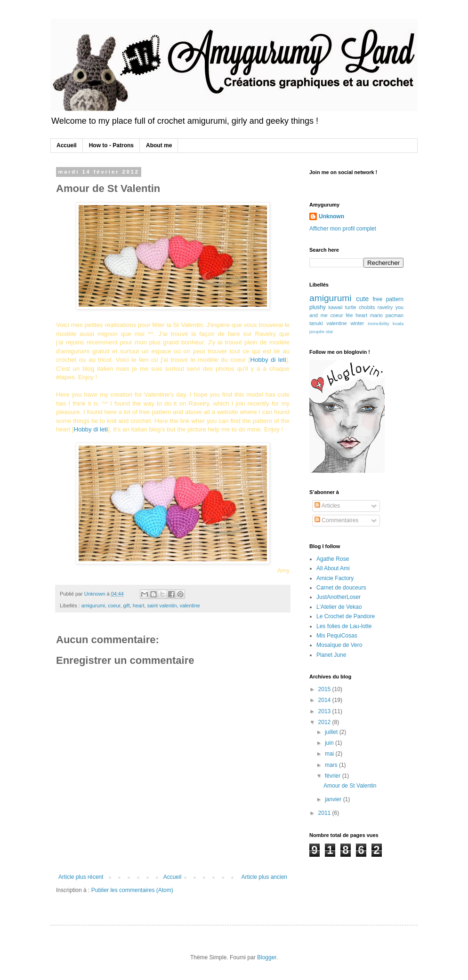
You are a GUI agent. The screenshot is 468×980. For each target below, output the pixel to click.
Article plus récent (81, 877)
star (330, 331)
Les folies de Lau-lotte (344, 626)
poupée (317, 331)
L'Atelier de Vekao (339, 607)
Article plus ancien (264, 877)
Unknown (331, 216)
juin (330, 743)
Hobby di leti (268, 360)
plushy (318, 307)
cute (362, 299)
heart (139, 606)
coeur (114, 606)
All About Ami (333, 568)
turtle (351, 307)
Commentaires (336, 520)
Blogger (267, 957)
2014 (325, 700)
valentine (190, 606)
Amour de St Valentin (350, 786)
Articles (327, 506)
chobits (367, 307)
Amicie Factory (335, 578)
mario (376, 315)
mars (332, 765)
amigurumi (93, 606)
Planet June (331, 655)
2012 (325, 722)
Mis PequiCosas (337, 636)
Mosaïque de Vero (339, 645)
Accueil (67, 145)
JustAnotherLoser (339, 597)
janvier (334, 799)
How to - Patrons (111, 145)
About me (159, 145)
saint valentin (162, 606)
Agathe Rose (333, 559)
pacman (395, 315)
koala (398, 323)
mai (330, 754)
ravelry (385, 307)
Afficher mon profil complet (343, 229)
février (334, 776)
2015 (325, 689)
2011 (325, 813)
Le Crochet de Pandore (346, 616)
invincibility (379, 323)
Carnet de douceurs (341, 588)
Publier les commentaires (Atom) (132, 890)
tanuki (316, 323)
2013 (325, 711)
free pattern (388, 299)
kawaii (335, 307)
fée (350, 315)
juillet (332, 732)
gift (126, 606)
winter (357, 323)
